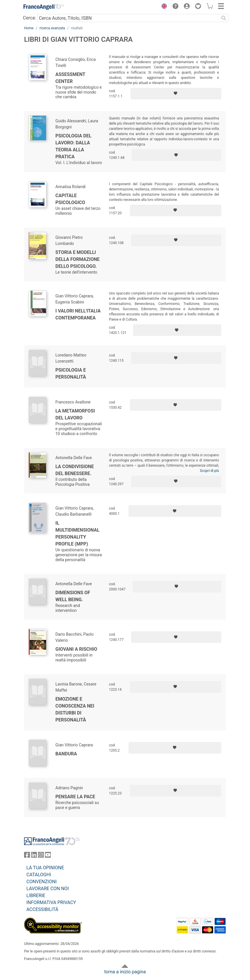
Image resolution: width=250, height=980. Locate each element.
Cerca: (29, 18)
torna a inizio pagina (125, 972)
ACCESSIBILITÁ (42, 909)
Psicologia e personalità (71, 373)
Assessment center (70, 78)
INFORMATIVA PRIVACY (51, 902)
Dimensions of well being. (73, 596)
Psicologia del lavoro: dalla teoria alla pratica (73, 146)
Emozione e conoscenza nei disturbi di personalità (75, 709)
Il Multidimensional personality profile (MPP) (77, 533)
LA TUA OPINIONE (45, 868)
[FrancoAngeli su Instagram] (41, 856)
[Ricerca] (224, 18)
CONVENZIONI (41, 882)
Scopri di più (209, 471)
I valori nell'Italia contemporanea (78, 314)
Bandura (66, 754)
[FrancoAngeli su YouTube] (48, 856)
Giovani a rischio (76, 649)
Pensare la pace (75, 797)
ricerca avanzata (52, 28)
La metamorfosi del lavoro (75, 414)
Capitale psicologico (70, 199)
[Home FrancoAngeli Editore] (44, 7)
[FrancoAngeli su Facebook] (27, 856)
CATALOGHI (39, 875)
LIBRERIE (36, 896)
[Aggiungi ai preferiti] (176, 94)
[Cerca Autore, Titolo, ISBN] (128, 18)
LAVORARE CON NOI (48, 889)
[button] (163, 7)
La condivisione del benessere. (75, 470)
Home (29, 28)
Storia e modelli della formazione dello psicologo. (77, 259)
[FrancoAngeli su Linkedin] (34, 856)
